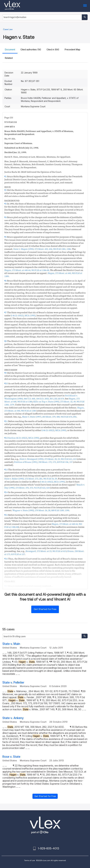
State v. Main (11, 644)
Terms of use (30, 860)
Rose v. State (11, 757)
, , (42, 249)
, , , (41, 397)
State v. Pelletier (13, 683)
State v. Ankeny (13, 718)
